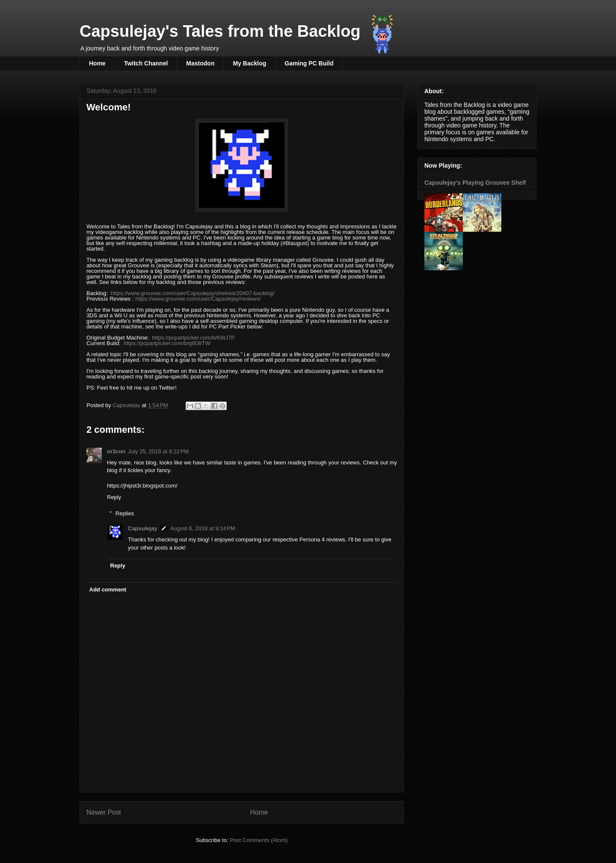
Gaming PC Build (309, 63)
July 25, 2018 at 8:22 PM (158, 451)
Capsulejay (143, 528)
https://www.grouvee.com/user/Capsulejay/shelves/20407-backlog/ (192, 293)
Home (97, 63)
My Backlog (249, 63)
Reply (114, 497)
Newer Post (104, 812)
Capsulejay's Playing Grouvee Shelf (475, 183)
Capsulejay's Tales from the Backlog (220, 31)
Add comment (108, 590)
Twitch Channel (146, 63)
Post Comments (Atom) (259, 840)
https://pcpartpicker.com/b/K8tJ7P (193, 338)
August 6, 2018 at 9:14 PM (203, 528)
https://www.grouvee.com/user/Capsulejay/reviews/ (198, 299)
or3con (116, 451)
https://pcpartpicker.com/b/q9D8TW (167, 343)
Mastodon (200, 63)
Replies (125, 513)
